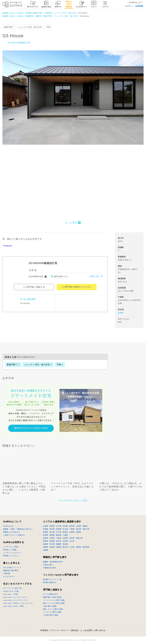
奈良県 (72, 538)
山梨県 (72, 532)
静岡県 (52, 535)
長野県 (78, 532)
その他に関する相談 (51, 615)
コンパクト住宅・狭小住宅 (30, 27)
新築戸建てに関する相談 (52, 597)
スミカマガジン (9, 576)
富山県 (52, 532)
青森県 (52, 526)
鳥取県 (46, 541)
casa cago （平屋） (11, 594)
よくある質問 (86, 630)
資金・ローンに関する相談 (53, 609)
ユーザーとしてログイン (12, 553)
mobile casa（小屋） (11, 591)
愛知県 (59, 535)
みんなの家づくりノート (12, 567)
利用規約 (44, 630)
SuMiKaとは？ (9, 526)
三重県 (65, 535)
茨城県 (46, 529)
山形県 (78, 526)
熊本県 (65, 547)
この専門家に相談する (34, 287)
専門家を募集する (50, 582)
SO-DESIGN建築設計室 (19, 43)
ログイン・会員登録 (134, 6)
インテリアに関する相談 (52, 612)
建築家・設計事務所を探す (53, 562)
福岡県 (46, 547)
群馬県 (59, 529)
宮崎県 (78, 547)
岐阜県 (46, 535)
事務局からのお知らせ (11, 532)
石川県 (59, 532)
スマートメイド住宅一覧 (12, 588)
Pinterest (8, 246)
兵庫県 (65, 538)
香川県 (52, 544)
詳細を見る (95, 276)
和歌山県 (79, 538)
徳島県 (46, 544)
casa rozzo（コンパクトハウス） (16, 600)
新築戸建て (9, 27)
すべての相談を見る (51, 594)
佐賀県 (52, 547)
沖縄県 (46, 550)
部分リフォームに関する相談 (54, 603)
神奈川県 (86, 529)
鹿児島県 (86, 547)
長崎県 (121, 313)
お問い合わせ (100, 630)
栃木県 (52, 529)
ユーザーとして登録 (11, 547)
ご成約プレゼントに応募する (14, 535)
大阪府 (59, 538)
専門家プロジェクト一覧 (52, 579)
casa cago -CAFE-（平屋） (14, 606)
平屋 (48, 27)
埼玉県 (65, 529)
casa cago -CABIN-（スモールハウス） (19, 603)
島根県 (52, 541)
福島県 (85, 526)
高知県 (65, 544)
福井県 (65, 532)
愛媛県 (59, 544)
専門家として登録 (10, 550)
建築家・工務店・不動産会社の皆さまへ (18, 529)
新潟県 (46, 532)
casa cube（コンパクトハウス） (16, 597)
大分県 (72, 547)
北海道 (46, 526)
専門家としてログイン (11, 556)
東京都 (78, 529)
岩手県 (59, 526)
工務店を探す (48, 565)
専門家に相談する (53, 590)
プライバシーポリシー (60, 630)
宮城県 (65, 526)
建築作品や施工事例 (11, 570)
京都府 (52, 538)
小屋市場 (6, 573)
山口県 (72, 541)
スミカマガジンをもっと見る (73, 500)
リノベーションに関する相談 (54, 600)
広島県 (65, 541)
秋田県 (72, 526)
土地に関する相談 (50, 606)
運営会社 (75, 630)
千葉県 (72, 529)
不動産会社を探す (50, 568)
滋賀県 (46, 538)
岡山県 (59, 541)
